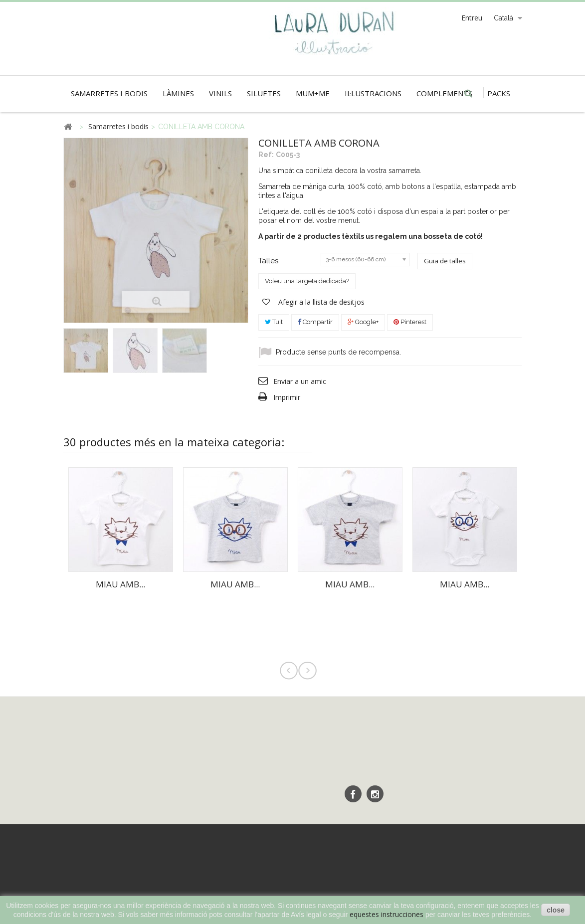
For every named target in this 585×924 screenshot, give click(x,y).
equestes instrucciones (387, 914)
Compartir (315, 322)
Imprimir (287, 397)
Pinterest (410, 322)
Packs (499, 93)
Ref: (266, 155)
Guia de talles (445, 261)
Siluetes (264, 93)
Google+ (363, 322)
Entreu (472, 18)
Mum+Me (313, 93)
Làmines (178, 93)
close (556, 910)
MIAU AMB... (120, 584)
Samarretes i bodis (109, 93)
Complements (444, 93)
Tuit (274, 322)
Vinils (220, 93)
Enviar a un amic (300, 381)
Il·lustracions (373, 93)
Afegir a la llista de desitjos (320, 302)
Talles (269, 261)
